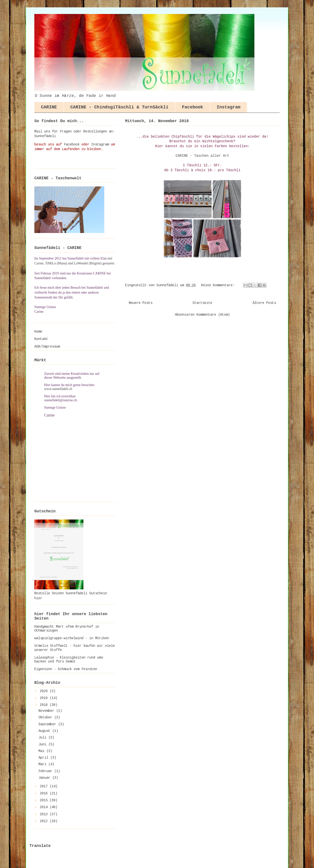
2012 (45, 821)
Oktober (46, 717)
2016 (45, 793)
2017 (45, 786)
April (44, 758)
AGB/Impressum (47, 347)
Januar (45, 778)
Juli (43, 738)
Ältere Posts (264, 303)
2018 (45, 705)
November (47, 711)
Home (38, 332)
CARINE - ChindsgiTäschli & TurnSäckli (119, 107)
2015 (45, 800)
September (48, 724)
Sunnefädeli (45, 136)
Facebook (192, 107)
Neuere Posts (141, 303)
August (45, 731)
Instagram (229, 107)
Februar (46, 771)
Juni (43, 744)
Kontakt (41, 339)
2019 (45, 698)
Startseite (202, 303)
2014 (45, 807)
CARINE (49, 107)
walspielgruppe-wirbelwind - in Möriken (72, 638)
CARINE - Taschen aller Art (202, 156)
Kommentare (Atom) (213, 315)
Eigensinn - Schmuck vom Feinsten (66, 669)
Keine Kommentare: (219, 285)
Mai (42, 751)
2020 (45, 691)
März (43, 764)
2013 (45, 814)
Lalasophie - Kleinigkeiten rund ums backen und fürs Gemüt (69, 660)
